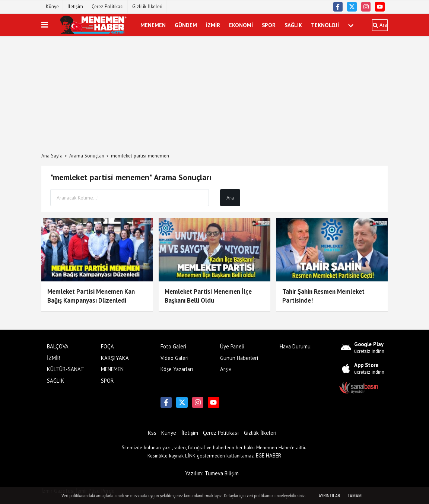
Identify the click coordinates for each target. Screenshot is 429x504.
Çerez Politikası (108, 7)
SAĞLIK (293, 25)
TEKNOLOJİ (325, 25)
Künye (52, 7)
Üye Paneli (232, 346)
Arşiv (226, 369)
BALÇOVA (58, 346)
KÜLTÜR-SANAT (66, 369)
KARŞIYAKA (115, 358)
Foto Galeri (173, 346)
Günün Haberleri (239, 358)
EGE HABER (269, 455)
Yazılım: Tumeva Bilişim (212, 473)
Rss (152, 433)
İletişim (75, 7)
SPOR (269, 25)
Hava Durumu (295, 346)
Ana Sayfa (52, 156)
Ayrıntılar (330, 496)
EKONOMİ (241, 25)
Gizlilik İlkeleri (147, 7)
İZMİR (213, 25)
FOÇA (107, 346)
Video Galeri (174, 358)
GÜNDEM (186, 25)
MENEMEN (153, 25)
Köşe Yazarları (177, 369)
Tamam (355, 496)
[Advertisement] (214, 95)
